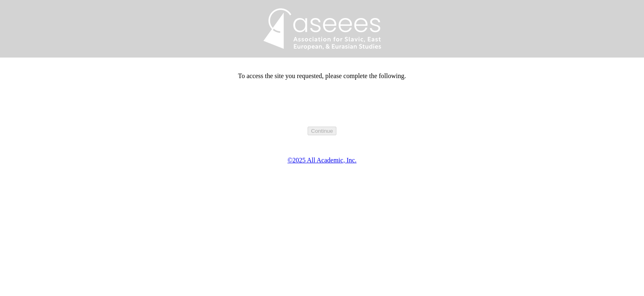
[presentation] (322, 111)
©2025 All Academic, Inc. (322, 160)
